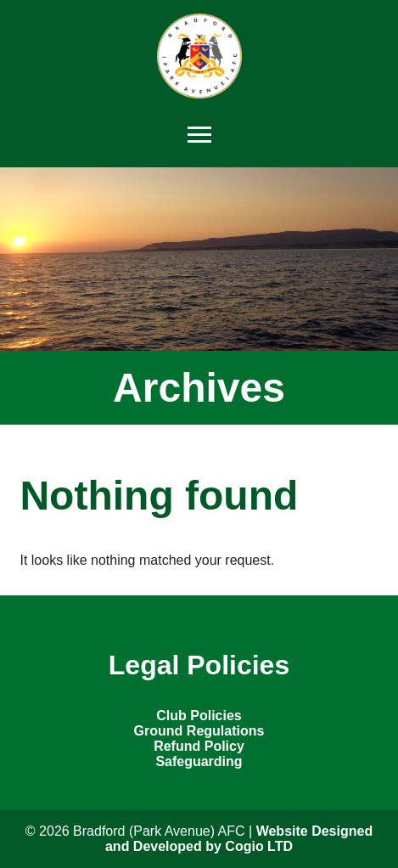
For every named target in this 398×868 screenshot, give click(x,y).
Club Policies (199, 716)
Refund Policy (199, 746)
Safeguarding (199, 761)
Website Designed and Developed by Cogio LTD (239, 839)
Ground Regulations (199, 731)
